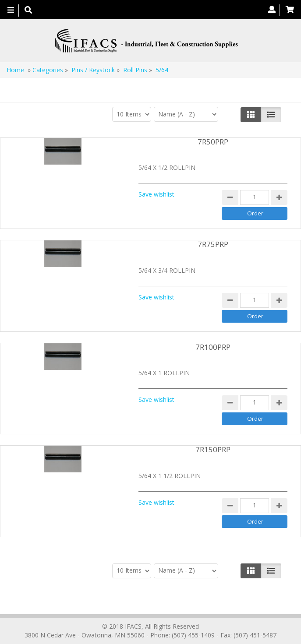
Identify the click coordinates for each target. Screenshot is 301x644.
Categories (48, 70)
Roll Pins (135, 70)
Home (15, 70)
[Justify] (271, 115)
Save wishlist (156, 194)
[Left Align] (251, 115)
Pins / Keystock (93, 70)
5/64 (162, 70)
